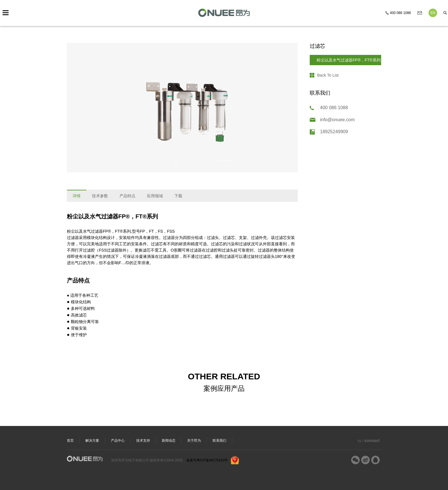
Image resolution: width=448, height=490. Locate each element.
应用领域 (155, 196)
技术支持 (143, 441)
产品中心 (118, 441)
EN (433, 13)
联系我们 (219, 441)
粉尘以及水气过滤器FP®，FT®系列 (349, 60)
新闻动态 (169, 441)
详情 (77, 196)
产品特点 (127, 196)
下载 (178, 196)
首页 (70, 441)
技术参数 (100, 196)
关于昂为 (194, 441)
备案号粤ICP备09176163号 (207, 460)
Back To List (328, 75)
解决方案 (92, 441)
